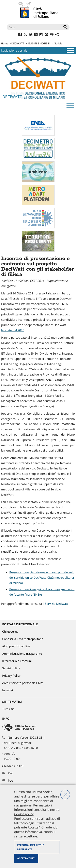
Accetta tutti (26, 858)
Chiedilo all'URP (13, 766)
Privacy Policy (11, 676)
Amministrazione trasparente (22, 654)
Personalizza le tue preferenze (31, 847)
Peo (10, 781)
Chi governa (10, 632)
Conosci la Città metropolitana (23, 639)
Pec (10, 773)
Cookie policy (24, 814)
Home (5, 43)
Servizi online (11, 668)
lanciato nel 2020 (13, 330)
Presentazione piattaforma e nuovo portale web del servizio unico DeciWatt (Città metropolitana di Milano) (42, 578)
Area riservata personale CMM (23, 683)
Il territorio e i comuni (17, 661)
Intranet (8, 690)
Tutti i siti (8, 709)
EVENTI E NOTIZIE (39, 43)
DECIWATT (18, 43)
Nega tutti (65, 795)
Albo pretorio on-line (16, 646)
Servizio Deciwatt (57, 604)
